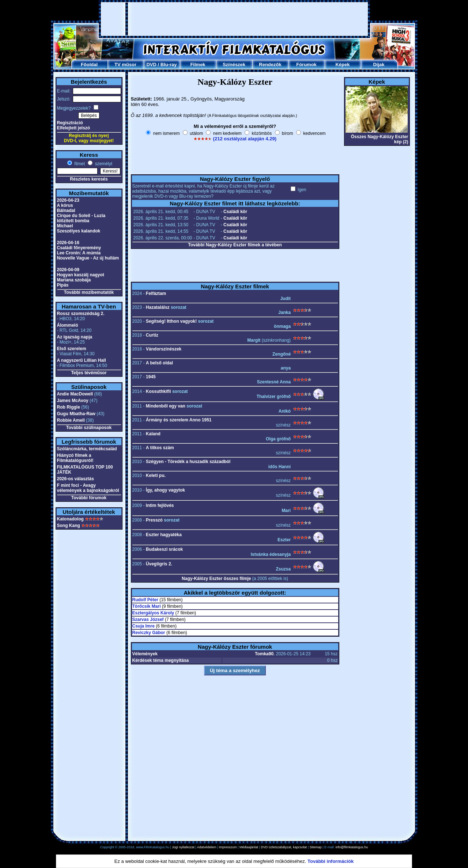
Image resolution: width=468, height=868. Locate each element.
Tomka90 (264, 654)
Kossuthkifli (158, 391)
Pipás (63, 285)
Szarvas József (148, 619)
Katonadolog (70, 519)
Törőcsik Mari (147, 606)
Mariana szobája (74, 280)
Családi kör (235, 212)
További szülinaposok (89, 428)
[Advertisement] (234, 19)
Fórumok (306, 65)
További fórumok (89, 498)
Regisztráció (70, 123)
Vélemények (145, 654)
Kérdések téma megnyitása (161, 660)
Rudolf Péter (145, 600)
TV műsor (125, 65)
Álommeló (68, 325)
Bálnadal (66, 211)
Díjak (379, 65)
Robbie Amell (71, 420)
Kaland (153, 434)
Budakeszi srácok (164, 549)
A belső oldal (159, 363)
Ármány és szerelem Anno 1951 (179, 420)
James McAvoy (73, 401)
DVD (151, 65)
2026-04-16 (68, 243)
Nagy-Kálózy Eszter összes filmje (216, 579)
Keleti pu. (156, 475)
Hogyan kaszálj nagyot (81, 275)
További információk (331, 861)
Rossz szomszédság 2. (81, 314)
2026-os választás (76, 479)
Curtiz (152, 335)
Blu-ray (169, 65)
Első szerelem (72, 349)
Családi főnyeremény (79, 248)
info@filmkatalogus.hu (352, 847)
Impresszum (228, 847)
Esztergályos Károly (153, 613)
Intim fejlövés (160, 505)
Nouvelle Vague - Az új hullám (88, 258)
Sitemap (316, 847)
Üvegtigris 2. (159, 564)
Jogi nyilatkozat (183, 847)
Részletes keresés (89, 179)
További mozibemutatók (89, 292)
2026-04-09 (68, 270)
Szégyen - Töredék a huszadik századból (188, 462)
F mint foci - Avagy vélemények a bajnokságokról (88, 488)
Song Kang (69, 526)
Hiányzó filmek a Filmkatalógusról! (75, 458)
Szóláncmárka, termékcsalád (87, 449)
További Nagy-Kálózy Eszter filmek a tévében (235, 245)
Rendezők (270, 65)
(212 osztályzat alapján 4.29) (245, 139)
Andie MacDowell (75, 394)
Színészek (234, 65)
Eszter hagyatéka (164, 535)
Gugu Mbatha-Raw (76, 414)
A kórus (65, 205)
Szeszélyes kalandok (79, 231)
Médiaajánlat (249, 847)
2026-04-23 (68, 200)
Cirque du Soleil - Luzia (81, 216)
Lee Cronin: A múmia (79, 253)
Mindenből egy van (166, 406)
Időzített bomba (73, 221)
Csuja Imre (144, 626)
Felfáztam (156, 293)
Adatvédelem (207, 847)
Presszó (154, 520)
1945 (151, 377)
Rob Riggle (69, 407)
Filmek (198, 65)
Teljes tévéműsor (89, 373)
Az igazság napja (75, 337)
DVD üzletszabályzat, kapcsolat (284, 847)
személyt (103, 164)
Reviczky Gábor (149, 633)
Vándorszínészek (164, 349)
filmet (79, 164)
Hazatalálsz (158, 307)
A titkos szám (160, 448)
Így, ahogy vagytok (165, 490)
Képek (342, 65)
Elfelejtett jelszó (74, 128)
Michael (65, 226)
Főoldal (89, 65)
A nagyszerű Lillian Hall (82, 360)
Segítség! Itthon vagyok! (171, 321)
